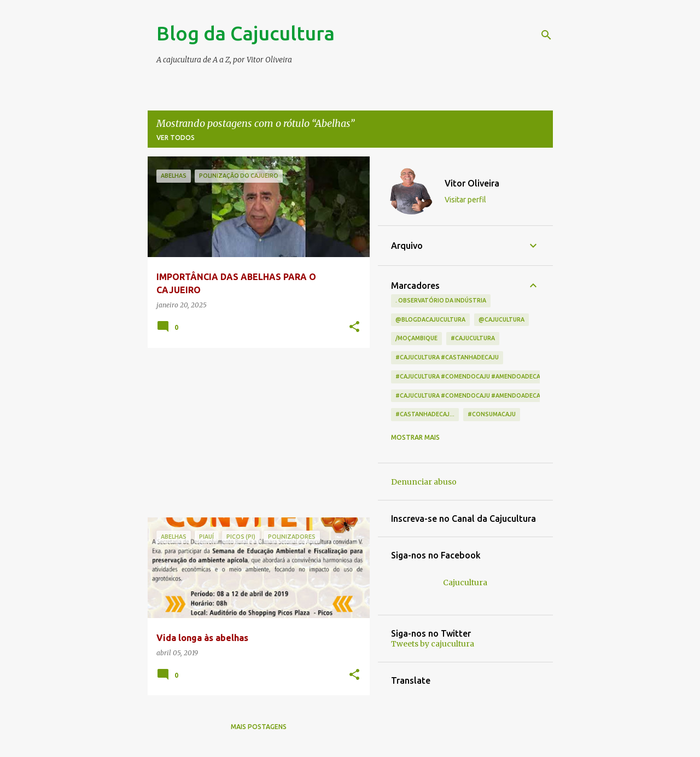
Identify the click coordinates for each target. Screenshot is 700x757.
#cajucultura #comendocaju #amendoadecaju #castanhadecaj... (501, 376)
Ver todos (176, 138)
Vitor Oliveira (472, 183)
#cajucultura (473, 338)
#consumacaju (492, 414)
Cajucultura (465, 583)
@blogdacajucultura (430, 319)
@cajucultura (501, 319)
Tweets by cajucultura (433, 644)
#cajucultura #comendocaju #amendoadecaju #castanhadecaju (501, 395)
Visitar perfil (465, 200)
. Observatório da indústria (441, 300)
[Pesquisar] (546, 35)
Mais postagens (259, 727)
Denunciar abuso (424, 482)
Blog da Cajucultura (246, 33)
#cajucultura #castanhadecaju (447, 357)
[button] (354, 327)
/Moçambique (416, 338)
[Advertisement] (255, 433)
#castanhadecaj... (425, 414)
